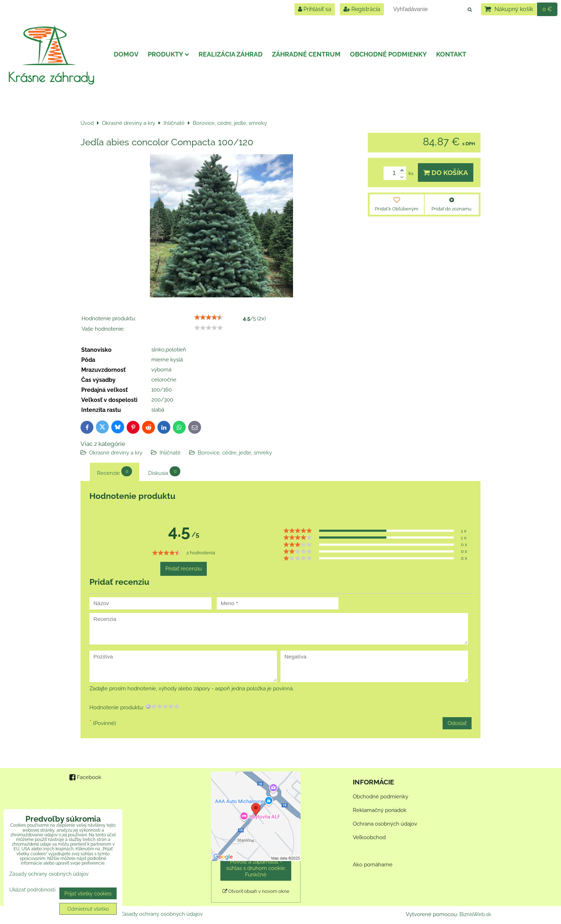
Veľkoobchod (369, 837)
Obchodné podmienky (388, 54)
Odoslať (457, 723)
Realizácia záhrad (231, 54)
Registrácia (362, 9)
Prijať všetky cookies (88, 893)
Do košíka (446, 172)
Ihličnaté (170, 453)
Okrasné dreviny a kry (116, 453)
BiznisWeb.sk (475, 914)
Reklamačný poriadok (380, 810)
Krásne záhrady (51, 77)
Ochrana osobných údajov (385, 824)
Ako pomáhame (373, 865)
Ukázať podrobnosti (32, 890)
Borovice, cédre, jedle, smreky (235, 453)
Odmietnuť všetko (88, 909)
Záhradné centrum (306, 54)
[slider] (209, 317)
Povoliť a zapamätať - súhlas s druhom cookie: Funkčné (256, 868)
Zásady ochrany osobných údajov (162, 914)
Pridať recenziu (184, 569)
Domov (126, 54)
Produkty (169, 54)
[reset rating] (148, 706)
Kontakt (451, 54)
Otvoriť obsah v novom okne (256, 891)
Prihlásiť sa (315, 9)
